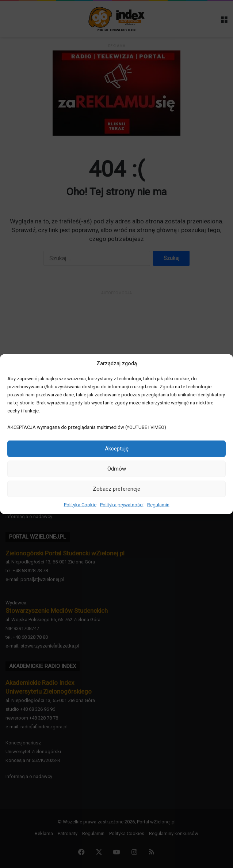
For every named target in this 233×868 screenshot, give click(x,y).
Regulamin (158, 504)
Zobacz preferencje (116, 489)
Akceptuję (117, 449)
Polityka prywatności (122, 504)
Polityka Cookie (80, 504)
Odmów (117, 469)
